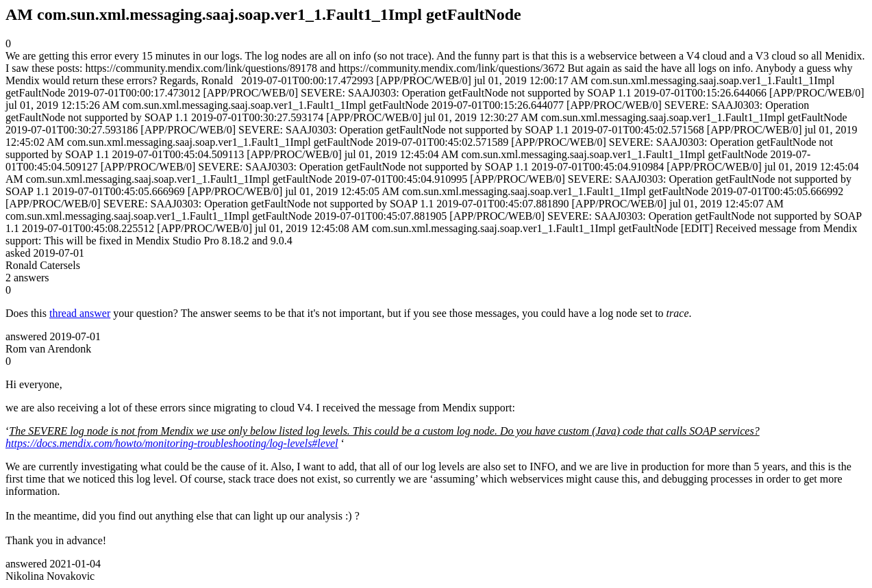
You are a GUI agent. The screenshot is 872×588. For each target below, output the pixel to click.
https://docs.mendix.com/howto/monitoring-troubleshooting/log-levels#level (172, 443)
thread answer (80, 313)
